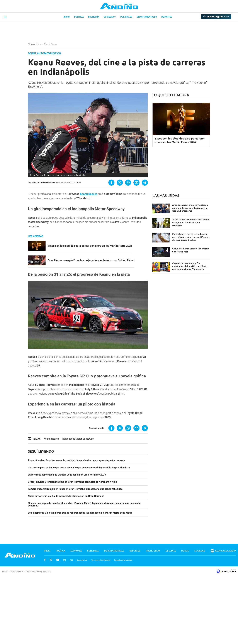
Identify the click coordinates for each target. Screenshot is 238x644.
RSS (71, 560)
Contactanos (82, 560)
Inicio (67, 17)
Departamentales (147, 17)
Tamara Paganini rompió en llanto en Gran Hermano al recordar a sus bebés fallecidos (75, 489)
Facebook (45, 560)
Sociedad (110, 17)
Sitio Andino (35, 44)
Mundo (185, 551)
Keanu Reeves (89, 194)
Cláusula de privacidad (123, 560)
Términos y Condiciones (100, 560)
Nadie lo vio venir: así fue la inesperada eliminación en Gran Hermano (66, 496)
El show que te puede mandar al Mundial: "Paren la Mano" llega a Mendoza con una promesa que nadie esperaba (84, 504)
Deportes (167, 17)
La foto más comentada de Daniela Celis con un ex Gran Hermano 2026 (67, 475)
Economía (94, 17)
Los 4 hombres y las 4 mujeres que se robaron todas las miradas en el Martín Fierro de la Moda (80, 513)
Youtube (58, 560)
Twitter (51, 560)
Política (79, 17)
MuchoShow (51, 44)
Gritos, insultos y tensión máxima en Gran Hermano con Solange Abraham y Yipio (72, 482)
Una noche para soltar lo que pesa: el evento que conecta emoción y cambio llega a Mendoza (79, 468)
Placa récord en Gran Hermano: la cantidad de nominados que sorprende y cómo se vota (76, 461)
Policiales (126, 17)
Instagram (65, 560)
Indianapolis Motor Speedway (78, 439)
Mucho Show (153, 551)
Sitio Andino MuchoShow (43, 183)
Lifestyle (171, 551)
